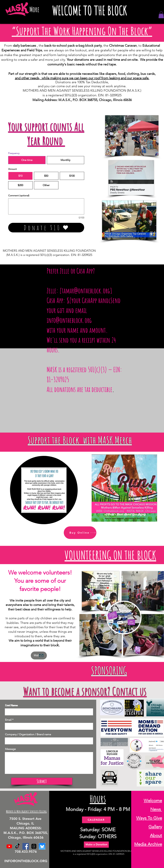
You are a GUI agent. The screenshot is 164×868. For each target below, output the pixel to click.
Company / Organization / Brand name (28, 734)
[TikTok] (17, 846)
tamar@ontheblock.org (86, 291)
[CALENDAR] (96, 820)
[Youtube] (9, 846)
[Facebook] (26, 846)
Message (10, 749)
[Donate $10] (46, 228)
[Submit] (42, 781)
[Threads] (34, 846)
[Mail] (39, 655)
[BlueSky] (42, 846)
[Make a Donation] (96, 845)
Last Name (11, 705)
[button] (161, 15)
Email (8, 720)
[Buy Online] (80, 533)
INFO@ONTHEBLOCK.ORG (26, 861)
